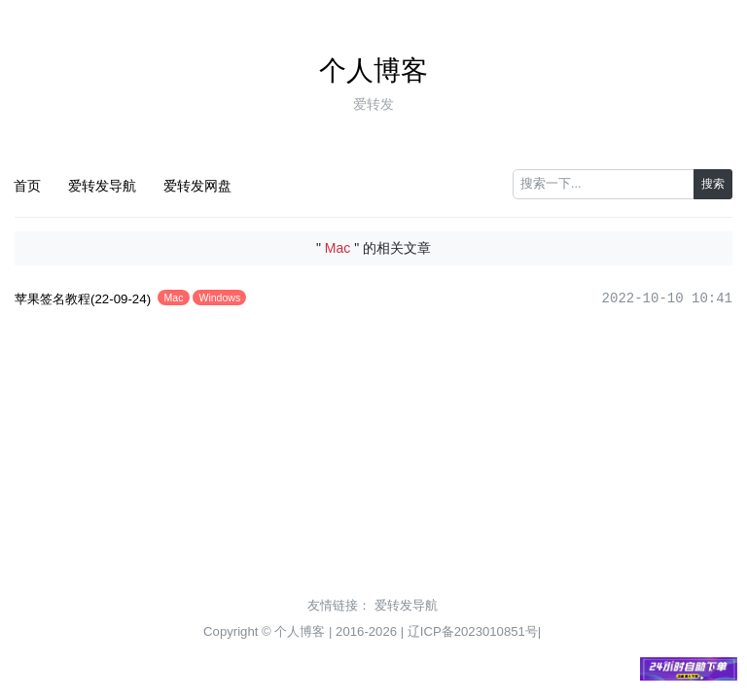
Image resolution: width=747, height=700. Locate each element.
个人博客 (373, 70)
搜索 (713, 184)
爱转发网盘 (197, 186)
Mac (174, 297)
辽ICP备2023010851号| (475, 631)
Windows (220, 297)
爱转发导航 (102, 186)
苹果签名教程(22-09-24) (83, 299)
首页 (27, 186)
